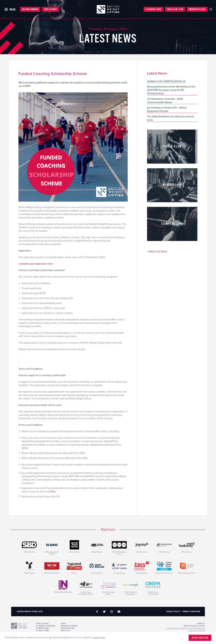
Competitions (42, 628)
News (63, 624)
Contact (201, 624)
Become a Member (30, 9)
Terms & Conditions (191, 612)
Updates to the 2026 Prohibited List (166, 81)
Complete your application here (36, 264)
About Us (65, 631)
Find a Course (50, 9)
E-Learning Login (153, 9)
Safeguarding (68, 628)
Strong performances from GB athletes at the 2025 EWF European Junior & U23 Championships (171, 90)
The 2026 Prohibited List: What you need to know (171, 118)
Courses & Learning (46, 626)
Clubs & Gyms (43, 631)
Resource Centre (69, 626)
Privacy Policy (173, 612)
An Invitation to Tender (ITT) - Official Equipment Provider (167, 109)
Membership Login (197, 9)
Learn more (99, 637)
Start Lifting (42, 624)
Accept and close (200, 638)
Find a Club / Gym (175, 9)
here (53, 492)
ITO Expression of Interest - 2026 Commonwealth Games (165, 101)
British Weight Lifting (194, 626)
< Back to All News (157, 252)
